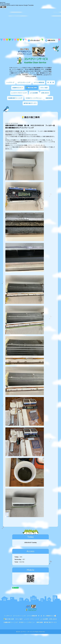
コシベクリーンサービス (27, 632)
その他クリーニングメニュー (34, 98)
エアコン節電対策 (39, 82)
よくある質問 (34, 93)
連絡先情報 (49, 98)
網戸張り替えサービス (30, 103)
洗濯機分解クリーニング (15, 98)
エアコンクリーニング (24, 82)
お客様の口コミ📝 (18, 88)
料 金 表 (51, 82)
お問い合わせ (50, 41)
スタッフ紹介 (44, 88)
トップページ (10, 82)
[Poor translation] (4, 7)
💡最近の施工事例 (32, 88)
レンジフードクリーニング (19, 93)
